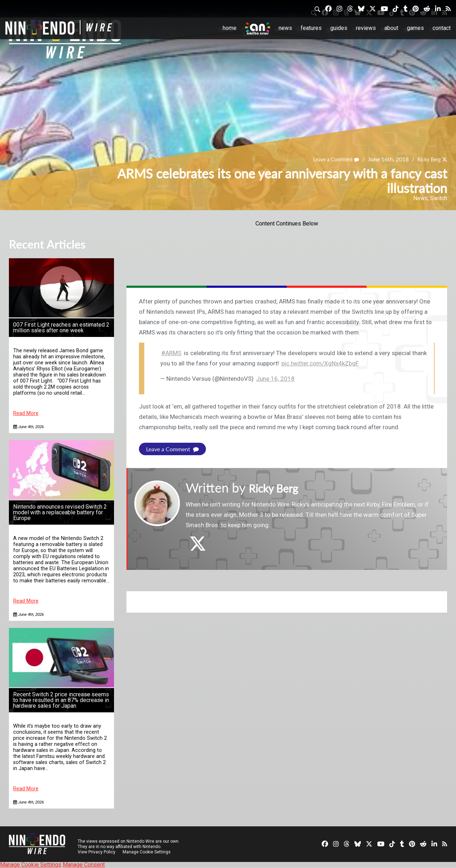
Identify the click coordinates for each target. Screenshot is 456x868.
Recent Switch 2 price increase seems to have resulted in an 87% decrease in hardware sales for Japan (61, 700)
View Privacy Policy (97, 852)
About (391, 28)
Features (311, 28)
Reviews (366, 28)
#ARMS (171, 353)
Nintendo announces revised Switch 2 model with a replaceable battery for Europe (60, 512)
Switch (439, 198)
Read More (26, 413)
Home (230, 28)
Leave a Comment (330, 159)
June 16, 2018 (275, 379)
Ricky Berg (427, 159)
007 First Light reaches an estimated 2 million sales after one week (61, 328)
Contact (442, 28)
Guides (339, 28)
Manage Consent (84, 865)
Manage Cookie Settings (148, 852)
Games (415, 28)
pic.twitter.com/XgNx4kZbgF (320, 363)
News (285, 28)
